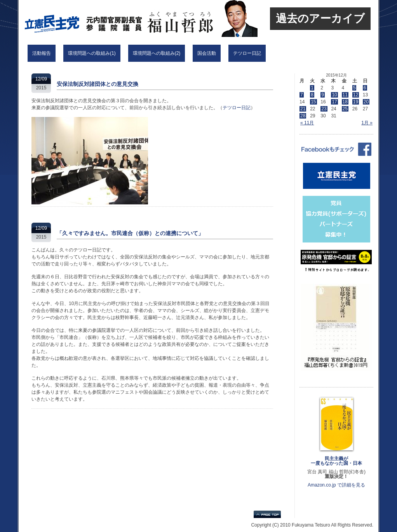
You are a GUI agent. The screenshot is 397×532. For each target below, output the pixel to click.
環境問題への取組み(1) (92, 53)
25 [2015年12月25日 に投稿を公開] (345, 109)
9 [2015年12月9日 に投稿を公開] (323, 95)
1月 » (367, 123)
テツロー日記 (247, 53)
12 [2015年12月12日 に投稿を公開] (356, 95)
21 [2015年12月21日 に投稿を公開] (303, 109)
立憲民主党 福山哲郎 (122, 18)
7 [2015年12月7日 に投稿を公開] (302, 95)
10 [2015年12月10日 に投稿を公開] (334, 95)
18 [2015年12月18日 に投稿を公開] (345, 102)
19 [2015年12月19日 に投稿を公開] (356, 102)
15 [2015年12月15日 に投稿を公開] (313, 102)
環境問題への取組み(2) (157, 53)
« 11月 (307, 123)
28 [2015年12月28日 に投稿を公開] (303, 116)
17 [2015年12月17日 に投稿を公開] (334, 102)
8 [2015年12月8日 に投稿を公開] (312, 95)
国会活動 (207, 53)
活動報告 (42, 53)
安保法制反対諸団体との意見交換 (98, 84)
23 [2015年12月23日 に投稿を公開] (324, 109)
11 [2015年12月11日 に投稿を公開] (345, 95)
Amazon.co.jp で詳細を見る (336, 485)
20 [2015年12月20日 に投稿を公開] (366, 102)
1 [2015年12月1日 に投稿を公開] (312, 88)
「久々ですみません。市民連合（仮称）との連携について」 (130, 233)
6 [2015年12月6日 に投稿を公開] (365, 88)
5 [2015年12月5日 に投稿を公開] (354, 88)
